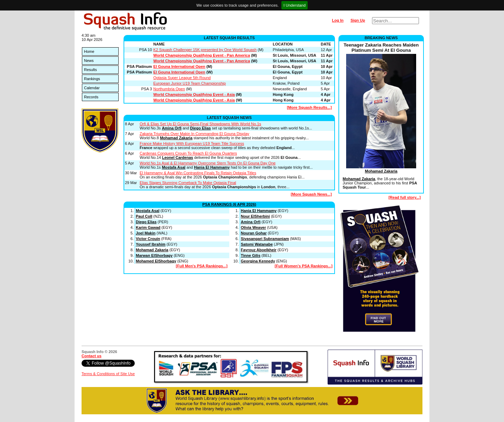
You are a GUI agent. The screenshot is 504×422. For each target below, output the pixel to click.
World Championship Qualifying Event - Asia (194, 94)
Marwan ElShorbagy (154, 255)
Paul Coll (144, 216)
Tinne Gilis (251, 255)
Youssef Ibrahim (151, 244)
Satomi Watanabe (257, 244)
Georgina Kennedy (258, 261)
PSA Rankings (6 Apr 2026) (229, 204)
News (89, 61)
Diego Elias (200, 128)
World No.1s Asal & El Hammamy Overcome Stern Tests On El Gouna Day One (208, 163)
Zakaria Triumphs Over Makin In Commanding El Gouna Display (194, 134)
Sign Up (358, 20)
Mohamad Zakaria (176, 138)
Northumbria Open (169, 89)
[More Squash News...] (311, 194)
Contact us (92, 356)
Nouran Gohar (254, 233)
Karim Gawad (148, 227)
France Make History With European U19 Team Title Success (192, 143)
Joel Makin (146, 233)
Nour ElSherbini (255, 216)
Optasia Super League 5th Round (182, 78)
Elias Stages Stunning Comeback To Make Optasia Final (188, 183)
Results (90, 70)
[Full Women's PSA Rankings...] (304, 266)
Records (91, 97)
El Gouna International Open (179, 66)
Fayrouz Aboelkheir (259, 250)
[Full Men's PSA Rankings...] (202, 266)
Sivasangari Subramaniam (265, 239)
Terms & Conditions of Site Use (108, 374)
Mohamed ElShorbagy (156, 261)
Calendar (92, 88)
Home (89, 51)
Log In (338, 20)
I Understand (295, 5)
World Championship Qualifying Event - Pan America (202, 55)
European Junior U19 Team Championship (190, 83)
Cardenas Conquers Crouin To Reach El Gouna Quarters (188, 153)
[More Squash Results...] (309, 107)
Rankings (92, 79)
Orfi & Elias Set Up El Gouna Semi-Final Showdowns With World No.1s (200, 124)
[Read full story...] (405, 197)
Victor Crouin (148, 239)
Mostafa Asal (173, 167)
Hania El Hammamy (212, 167)
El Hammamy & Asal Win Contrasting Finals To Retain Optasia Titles (198, 173)
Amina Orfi (171, 128)
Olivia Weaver (253, 227)
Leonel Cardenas (178, 157)
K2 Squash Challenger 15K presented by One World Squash (205, 50)
